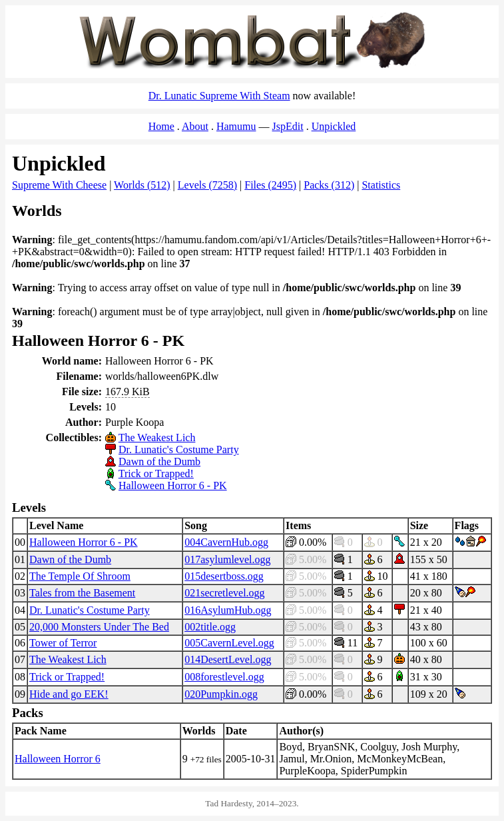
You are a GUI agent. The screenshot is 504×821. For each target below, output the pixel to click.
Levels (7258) (207, 185)
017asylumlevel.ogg (227, 559)
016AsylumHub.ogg (228, 610)
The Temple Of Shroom (80, 576)
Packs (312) (329, 185)
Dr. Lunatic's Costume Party (179, 449)
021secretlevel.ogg (224, 593)
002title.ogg (210, 627)
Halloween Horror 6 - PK (173, 485)
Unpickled (334, 126)
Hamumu (236, 126)
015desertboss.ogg (224, 576)
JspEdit (288, 126)
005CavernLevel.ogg (229, 643)
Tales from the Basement (82, 593)
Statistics (381, 185)
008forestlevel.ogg (224, 677)
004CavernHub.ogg (226, 542)
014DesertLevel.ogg (228, 659)
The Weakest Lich (157, 437)
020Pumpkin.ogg (221, 694)
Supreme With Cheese (59, 185)
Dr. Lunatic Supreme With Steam (219, 96)
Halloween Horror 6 (58, 759)
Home (161, 126)
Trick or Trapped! (156, 473)
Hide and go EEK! (69, 694)
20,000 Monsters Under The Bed (99, 627)
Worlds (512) (142, 185)
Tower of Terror (63, 643)
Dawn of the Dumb (159, 461)
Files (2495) (270, 185)
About (195, 126)
